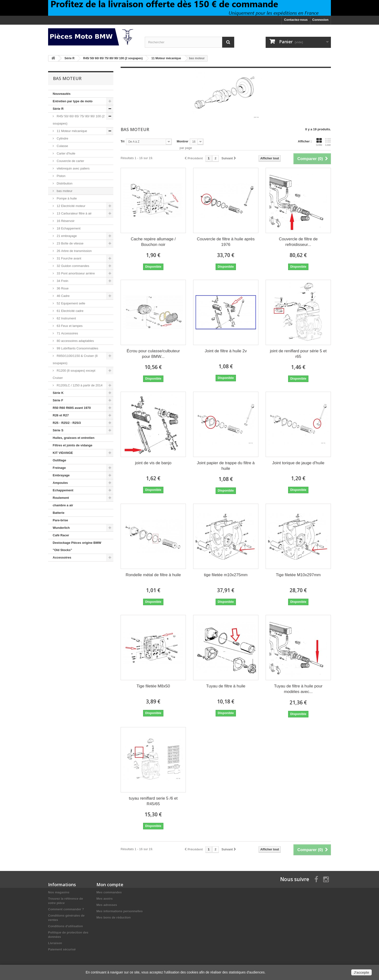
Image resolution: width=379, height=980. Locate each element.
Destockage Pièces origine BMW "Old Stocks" (77, 546)
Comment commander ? (66, 909)
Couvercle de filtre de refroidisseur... (298, 242)
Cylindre (62, 138)
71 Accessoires (67, 333)
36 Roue (62, 288)
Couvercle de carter (70, 161)
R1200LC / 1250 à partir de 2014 (79, 385)
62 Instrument (66, 318)
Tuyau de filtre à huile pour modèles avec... (298, 689)
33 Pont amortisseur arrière (75, 273)
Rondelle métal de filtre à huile (153, 575)
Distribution (64, 183)
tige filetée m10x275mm (226, 575)
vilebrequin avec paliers (73, 168)
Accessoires (62, 557)
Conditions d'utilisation (66, 926)
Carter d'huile (66, 153)
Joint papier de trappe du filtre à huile (226, 466)
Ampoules (60, 483)
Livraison (55, 943)
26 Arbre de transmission (74, 251)
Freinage (59, 468)
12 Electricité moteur (71, 206)
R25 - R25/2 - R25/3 (67, 423)
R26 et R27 (61, 415)
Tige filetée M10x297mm (298, 575)
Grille (319, 142)
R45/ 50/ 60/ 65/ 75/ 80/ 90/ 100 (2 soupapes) (79, 120)
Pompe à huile (66, 198)
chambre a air (63, 505)
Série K (58, 393)
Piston (61, 176)
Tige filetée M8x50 (153, 686)
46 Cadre (63, 296)
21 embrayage (66, 236)
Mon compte (110, 884)
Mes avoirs (105, 899)
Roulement (61, 498)
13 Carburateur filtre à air (74, 213)
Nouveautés (62, 94)
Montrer (182, 141)
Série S (58, 430)
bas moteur (64, 191)
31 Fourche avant (69, 258)
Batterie (58, 513)
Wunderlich (61, 528)
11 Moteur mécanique (71, 131)
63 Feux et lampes (69, 326)
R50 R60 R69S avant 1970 (72, 408)
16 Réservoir (65, 221)
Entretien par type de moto (73, 101)
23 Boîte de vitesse (70, 243)
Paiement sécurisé (62, 949)
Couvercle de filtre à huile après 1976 (226, 242)
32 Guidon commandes (73, 266)
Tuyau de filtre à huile (226, 686)
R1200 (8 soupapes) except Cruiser (74, 374)
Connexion (320, 20)
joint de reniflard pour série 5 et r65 (298, 354)
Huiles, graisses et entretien (74, 438)
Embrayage (61, 475)
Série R (58, 109)
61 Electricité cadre (70, 311)
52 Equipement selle (70, 303)
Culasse (62, 146)
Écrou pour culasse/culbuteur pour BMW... (153, 354)
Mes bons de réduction (114, 917)
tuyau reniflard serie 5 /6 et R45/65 (153, 801)
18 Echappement (68, 228)
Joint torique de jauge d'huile (298, 463)
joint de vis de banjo (153, 463)
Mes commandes (109, 892)
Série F (58, 400)
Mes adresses (107, 905)
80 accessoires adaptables (75, 341)
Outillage (59, 460)
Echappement (63, 490)
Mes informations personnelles (120, 911)
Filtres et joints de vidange (73, 445)
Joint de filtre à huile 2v (226, 351)
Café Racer (61, 535)
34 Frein (62, 281)
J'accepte (361, 973)
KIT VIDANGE (63, 453)
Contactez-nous (296, 20)
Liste (328, 142)
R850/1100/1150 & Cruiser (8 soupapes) (75, 359)
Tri (123, 141)
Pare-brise (60, 520)
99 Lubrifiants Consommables (77, 348)
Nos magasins (59, 892)
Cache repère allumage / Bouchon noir (153, 242)
